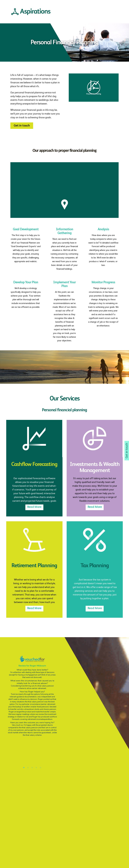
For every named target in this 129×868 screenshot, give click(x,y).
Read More (34, 507)
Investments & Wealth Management (95, 468)
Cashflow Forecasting (34, 465)
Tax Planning (95, 566)
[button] (22, 126)
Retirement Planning (34, 566)
